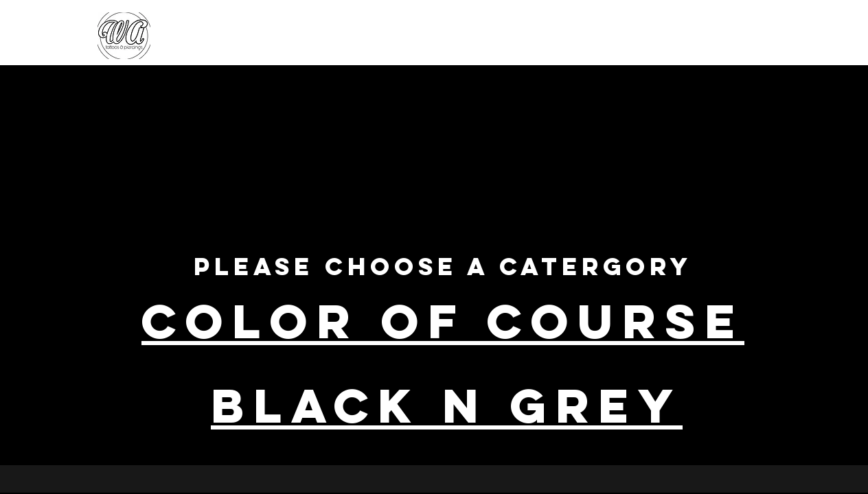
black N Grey (447, 405)
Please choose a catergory (443, 266)
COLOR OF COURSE (443, 321)
